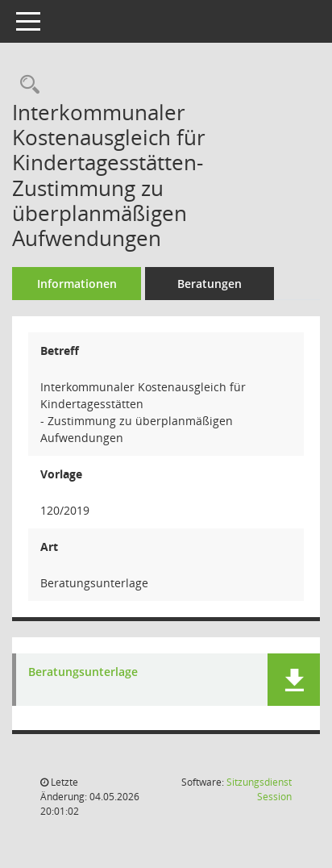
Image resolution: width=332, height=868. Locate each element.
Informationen (77, 284)
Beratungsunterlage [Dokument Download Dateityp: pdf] (83, 672)
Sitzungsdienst (259, 789)
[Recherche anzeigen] (26, 85)
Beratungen (210, 284)
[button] (294, 680)
